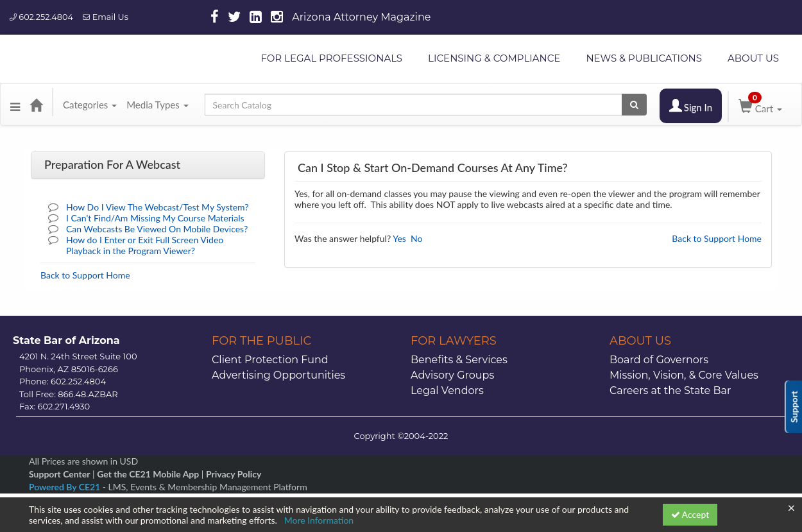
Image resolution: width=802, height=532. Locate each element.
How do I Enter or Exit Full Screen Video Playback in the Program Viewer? (145, 245)
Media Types (157, 105)
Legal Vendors (447, 390)
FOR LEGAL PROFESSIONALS (331, 58)
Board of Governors (659, 360)
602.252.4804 (41, 17)
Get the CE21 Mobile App (148, 474)
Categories (90, 105)
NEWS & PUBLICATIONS (644, 58)
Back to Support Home (85, 275)
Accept (690, 514)
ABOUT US (753, 58)
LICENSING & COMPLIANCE (494, 58)
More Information (319, 520)
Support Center (59, 474)
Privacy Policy (234, 474)
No (416, 238)
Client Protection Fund (270, 360)
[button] (15, 105)
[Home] (36, 105)
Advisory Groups (452, 375)
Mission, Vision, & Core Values (684, 375)
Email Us (106, 17)
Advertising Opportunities (278, 375)
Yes (399, 238)
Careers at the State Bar (670, 390)
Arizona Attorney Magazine (361, 17)
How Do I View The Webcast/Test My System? (158, 207)
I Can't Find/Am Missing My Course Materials (155, 218)
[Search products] (634, 105)
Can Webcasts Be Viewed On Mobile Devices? (157, 229)
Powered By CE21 (66, 487)
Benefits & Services (459, 360)
